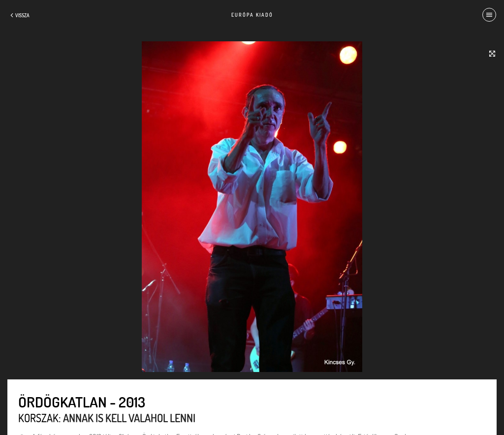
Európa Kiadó (252, 15)
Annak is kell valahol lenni (129, 418)
